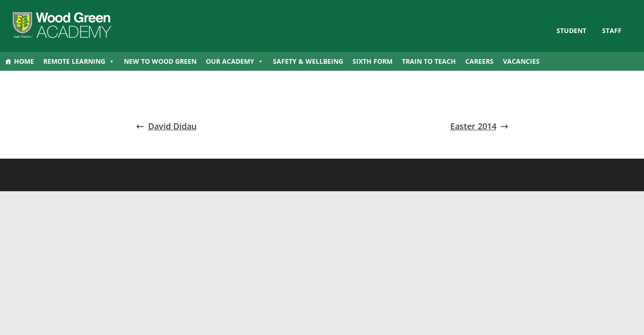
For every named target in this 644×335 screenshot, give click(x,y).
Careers (479, 61)
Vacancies (521, 61)
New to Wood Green (160, 61)
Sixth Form (373, 61)
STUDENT (571, 30)
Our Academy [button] (235, 61)
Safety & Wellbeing (308, 61)
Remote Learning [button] (79, 61)
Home (24, 61)
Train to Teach (429, 61)
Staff (612, 30)
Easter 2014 (479, 126)
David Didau (166, 126)
